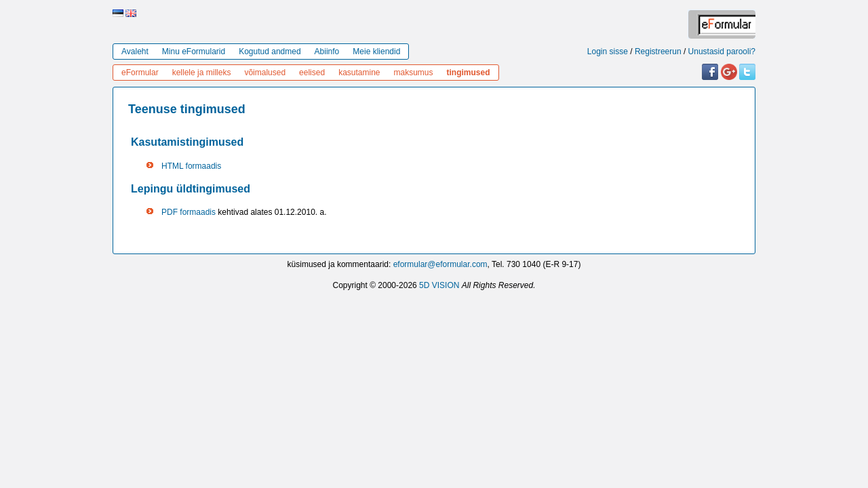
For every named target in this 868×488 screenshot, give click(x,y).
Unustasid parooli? (722, 52)
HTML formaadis (191, 166)
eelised (312, 73)
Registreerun (658, 52)
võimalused (265, 73)
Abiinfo (327, 52)
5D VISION (439, 285)
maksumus (414, 73)
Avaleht (135, 52)
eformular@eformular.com (440, 264)
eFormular (140, 73)
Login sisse (608, 52)
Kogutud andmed (270, 52)
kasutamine (359, 73)
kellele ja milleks (202, 73)
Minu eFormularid (194, 52)
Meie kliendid (376, 52)
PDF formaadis (189, 212)
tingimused (469, 73)
